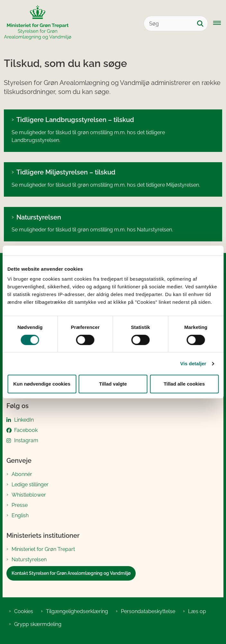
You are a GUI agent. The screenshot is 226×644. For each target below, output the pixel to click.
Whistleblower (29, 495)
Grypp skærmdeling (38, 624)
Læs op (197, 611)
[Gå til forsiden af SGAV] (36, 23)
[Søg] (176, 23)
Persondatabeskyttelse (148, 611)
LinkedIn (24, 420)
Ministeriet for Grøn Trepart (43, 549)
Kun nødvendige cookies (42, 384)
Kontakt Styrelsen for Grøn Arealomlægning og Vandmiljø (71, 573)
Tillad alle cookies (184, 384)
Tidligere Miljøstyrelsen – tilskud (66, 172)
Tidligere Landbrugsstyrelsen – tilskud (75, 120)
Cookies (24, 611)
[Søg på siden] (200, 23)
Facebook (26, 430)
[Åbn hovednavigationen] (220, 23)
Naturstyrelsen (39, 217)
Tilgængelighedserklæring (77, 611)
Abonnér (22, 474)
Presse (20, 505)
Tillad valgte (113, 384)
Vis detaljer (193, 364)
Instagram (26, 440)
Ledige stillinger (30, 485)
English (20, 515)
